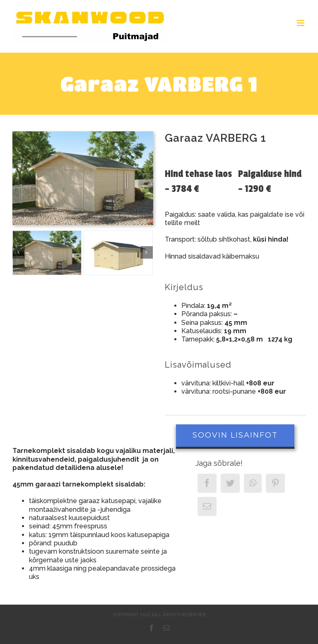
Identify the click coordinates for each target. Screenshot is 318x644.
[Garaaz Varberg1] (47, 253)
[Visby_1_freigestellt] (118, 253)
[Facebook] (207, 483)
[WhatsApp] (253, 483)
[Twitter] (230, 483)
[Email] (207, 506)
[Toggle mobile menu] (301, 23)
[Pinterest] (275, 483)
